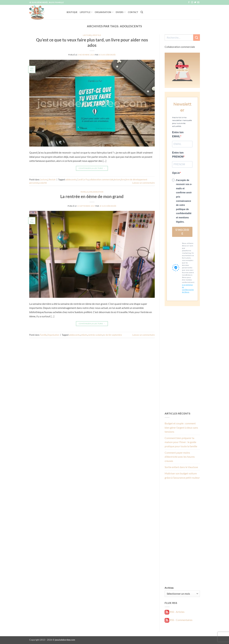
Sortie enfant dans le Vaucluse (181, 467)
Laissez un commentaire (144, 183)
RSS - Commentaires (179, 620)
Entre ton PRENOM (178, 155)
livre (123, 180)
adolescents (71, 180)
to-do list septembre (112, 335)
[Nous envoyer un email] (198, 2)
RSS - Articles (175, 612)
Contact (133, 12)
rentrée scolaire (95, 335)
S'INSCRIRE (182, 232)
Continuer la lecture (92, 168)
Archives (169, 588)
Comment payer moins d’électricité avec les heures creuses (180, 457)
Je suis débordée (107, 55)
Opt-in (176, 173)
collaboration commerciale (101, 180)
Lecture (87, 35)
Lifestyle (86, 12)
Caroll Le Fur (83, 180)
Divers (121, 12)
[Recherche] (142, 12)
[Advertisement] (182, 359)
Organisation (104, 12)
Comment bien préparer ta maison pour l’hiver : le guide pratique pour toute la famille (181, 442)
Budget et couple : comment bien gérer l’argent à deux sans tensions (181, 427)
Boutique (72, 12)
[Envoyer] (196, 37)
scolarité (43, 183)
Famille (85, 192)
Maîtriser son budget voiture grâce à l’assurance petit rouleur (182, 475)
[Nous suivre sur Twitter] (195, 2)
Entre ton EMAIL (178, 134)
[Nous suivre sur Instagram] (192, 2)
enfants (84, 335)
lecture (117, 180)
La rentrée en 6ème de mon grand (92, 196)
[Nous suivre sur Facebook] (189, 2)
